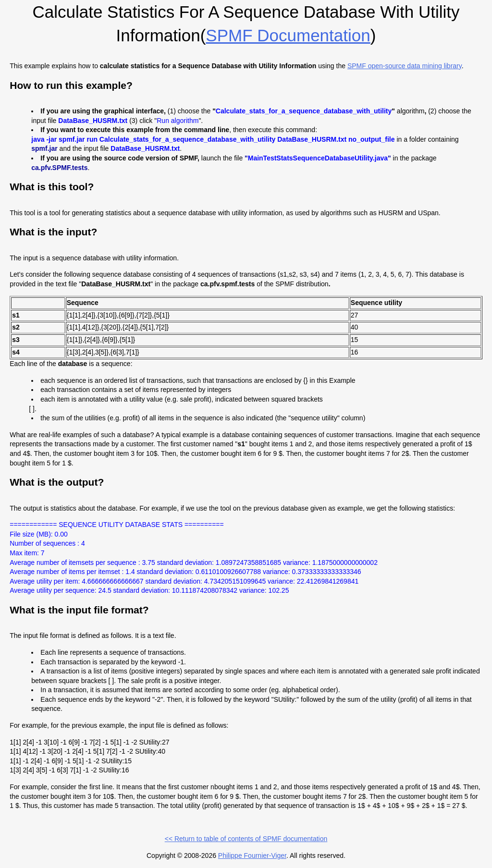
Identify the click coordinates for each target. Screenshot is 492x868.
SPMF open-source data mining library (405, 66)
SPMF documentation (288, 35)
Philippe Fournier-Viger (252, 856)
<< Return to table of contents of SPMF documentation (246, 839)
